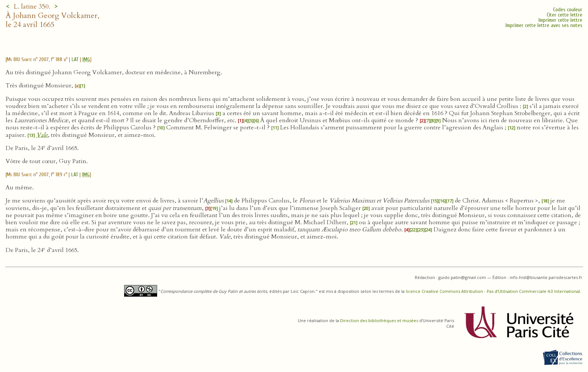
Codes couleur (568, 10)
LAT (75, 59)
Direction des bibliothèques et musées (379, 320)
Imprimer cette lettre (560, 20)
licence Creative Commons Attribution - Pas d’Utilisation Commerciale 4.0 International (493, 291)
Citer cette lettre (565, 15)
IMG (86, 59)
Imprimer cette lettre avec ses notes (544, 25)
